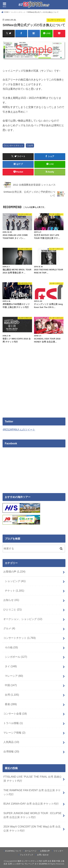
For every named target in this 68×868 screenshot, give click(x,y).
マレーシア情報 (14, 733)
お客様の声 (14, 572)
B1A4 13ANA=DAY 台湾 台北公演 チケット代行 (31, 804)
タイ (11, 666)
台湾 (31, 146)
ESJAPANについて (13, 851)
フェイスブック (26, 855)
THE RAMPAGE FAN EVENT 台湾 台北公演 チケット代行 (32, 792)
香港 (11, 704)
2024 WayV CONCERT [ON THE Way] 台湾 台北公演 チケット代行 (32, 829)
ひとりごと (13, 609)
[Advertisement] (30, 386)
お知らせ (11, 600)
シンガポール (16, 657)
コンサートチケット (15, 146)
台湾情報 (11, 751)
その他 (11, 647)
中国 (11, 685)
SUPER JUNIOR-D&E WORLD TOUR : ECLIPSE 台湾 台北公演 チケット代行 (32, 815)
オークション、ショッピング (23, 619)
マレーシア (14, 676)
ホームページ (31, 851)
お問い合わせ (43, 855)
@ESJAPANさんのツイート (19, 429)
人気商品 (11, 742)
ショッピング (15, 581)
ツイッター (58, 851)
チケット (15, 591)
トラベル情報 (13, 723)
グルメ (9, 628)
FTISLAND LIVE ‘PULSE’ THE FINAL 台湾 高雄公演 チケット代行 (32, 779)
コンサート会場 (15, 714)
